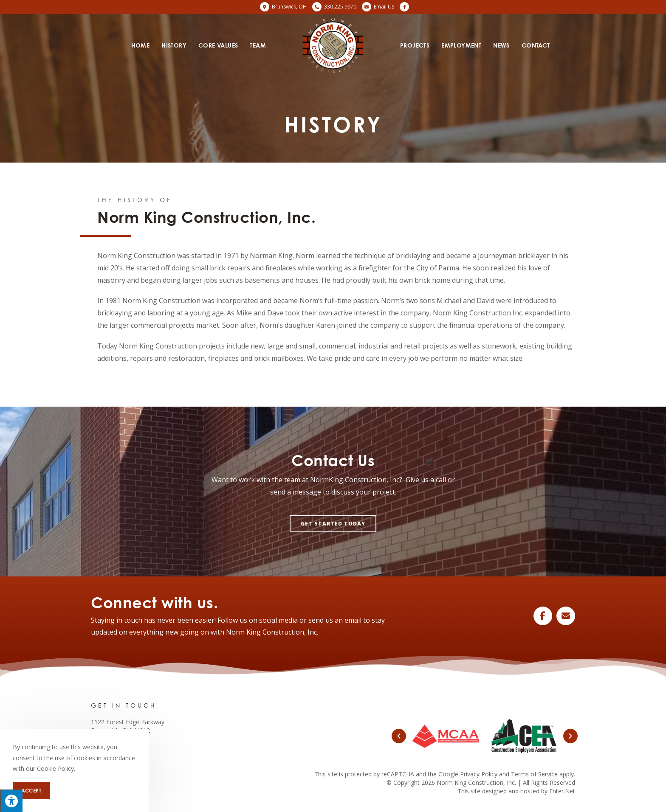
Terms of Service (534, 774)
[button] (333, 524)
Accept (31, 791)
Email (384, 7)
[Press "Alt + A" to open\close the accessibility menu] (11, 801)
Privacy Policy (479, 774)
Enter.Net (562, 791)
